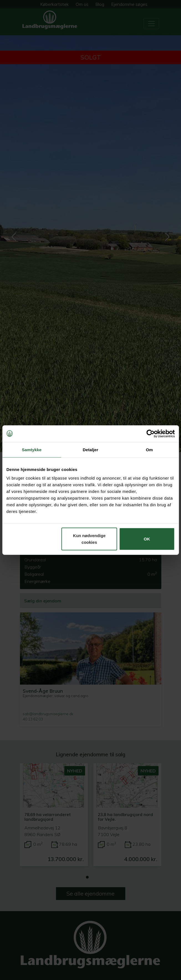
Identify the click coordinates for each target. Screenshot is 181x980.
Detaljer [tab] (91, 449)
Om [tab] (149, 449)
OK (147, 539)
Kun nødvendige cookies (89, 539)
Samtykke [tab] (32, 449)
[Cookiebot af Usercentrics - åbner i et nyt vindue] (150, 433)
